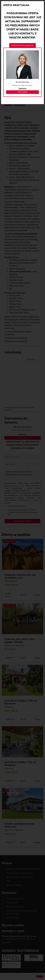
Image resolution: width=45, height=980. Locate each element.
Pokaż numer (22, 92)
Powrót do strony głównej (22, 45)
